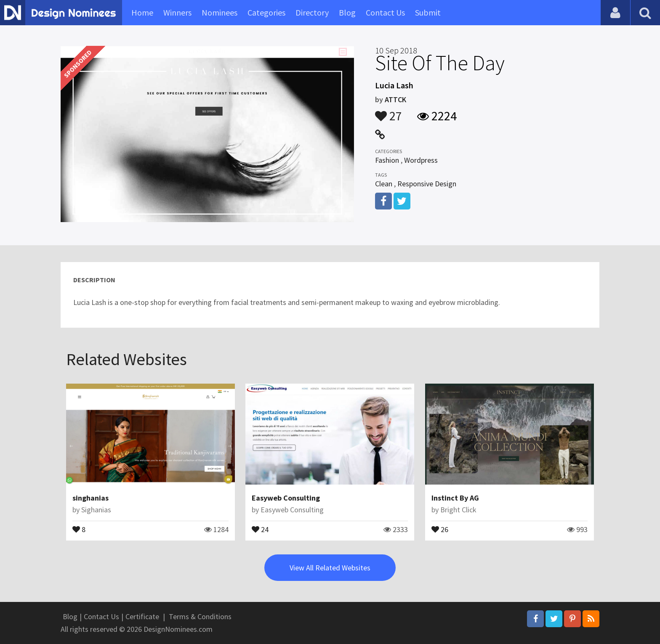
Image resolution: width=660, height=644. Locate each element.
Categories (266, 12)
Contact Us (385, 12)
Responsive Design (427, 184)
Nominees (220, 12)
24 (260, 529)
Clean (384, 184)
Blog (347, 12)
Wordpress (421, 160)
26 (440, 529)
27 (389, 112)
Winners (177, 12)
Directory (312, 12)
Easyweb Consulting (286, 498)
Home (142, 12)
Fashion (387, 160)
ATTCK (395, 99)
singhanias (90, 498)
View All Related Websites (330, 568)
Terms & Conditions (200, 616)
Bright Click (458, 510)
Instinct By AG (455, 498)
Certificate (142, 616)
